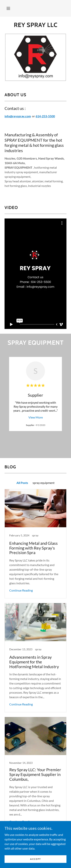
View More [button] (36, 417)
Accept (35, 859)
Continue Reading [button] (21, 582)
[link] (35, 25)
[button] (8, 8)
